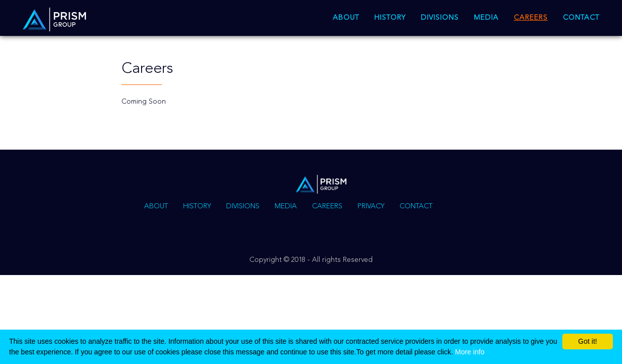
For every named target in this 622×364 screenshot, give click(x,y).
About (346, 18)
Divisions (440, 18)
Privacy (371, 206)
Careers (531, 18)
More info (470, 352)
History (390, 18)
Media (486, 18)
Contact (581, 18)
